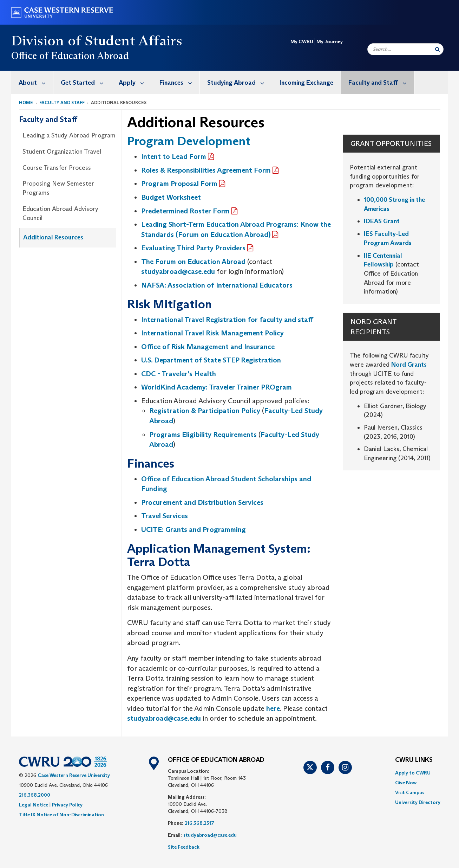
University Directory (418, 802)
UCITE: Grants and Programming (194, 529)
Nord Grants (409, 365)
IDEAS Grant (382, 221)
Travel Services (165, 516)
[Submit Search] (437, 49)
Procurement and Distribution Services (202, 502)
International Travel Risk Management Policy (212, 333)
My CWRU (302, 41)
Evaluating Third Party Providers (193, 248)
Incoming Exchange (306, 83)
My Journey (330, 41)
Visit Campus (410, 792)
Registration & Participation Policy (205, 411)
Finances (179, 82)
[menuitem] (32, 82)
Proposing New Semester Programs (58, 188)
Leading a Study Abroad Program (69, 135)
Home (26, 102)
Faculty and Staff (381, 82)
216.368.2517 (199, 823)
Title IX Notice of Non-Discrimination (61, 815)
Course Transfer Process (57, 168)
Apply (135, 82)
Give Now (406, 783)
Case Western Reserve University (74, 775)
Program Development (189, 141)
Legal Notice (34, 805)
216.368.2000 (35, 795)
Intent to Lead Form (174, 156)
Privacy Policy (67, 805)
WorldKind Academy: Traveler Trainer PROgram (217, 387)
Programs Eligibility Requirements (203, 435)
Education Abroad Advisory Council (60, 213)
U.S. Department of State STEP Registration (211, 360)
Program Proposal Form (179, 184)
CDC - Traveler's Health (179, 374)
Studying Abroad (240, 82)
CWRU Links (414, 760)
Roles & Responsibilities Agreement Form (206, 170)
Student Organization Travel (62, 152)
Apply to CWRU (413, 773)
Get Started (86, 82)
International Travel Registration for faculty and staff (227, 320)
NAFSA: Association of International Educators (217, 285)
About (36, 82)
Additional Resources (53, 237)
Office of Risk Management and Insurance (208, 347)
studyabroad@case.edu (178, 271)
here (273, 708)
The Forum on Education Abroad (193, 262)
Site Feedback (184, 847)
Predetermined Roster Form (185, 211)
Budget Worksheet (171, 197)
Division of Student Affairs (97, 40)
